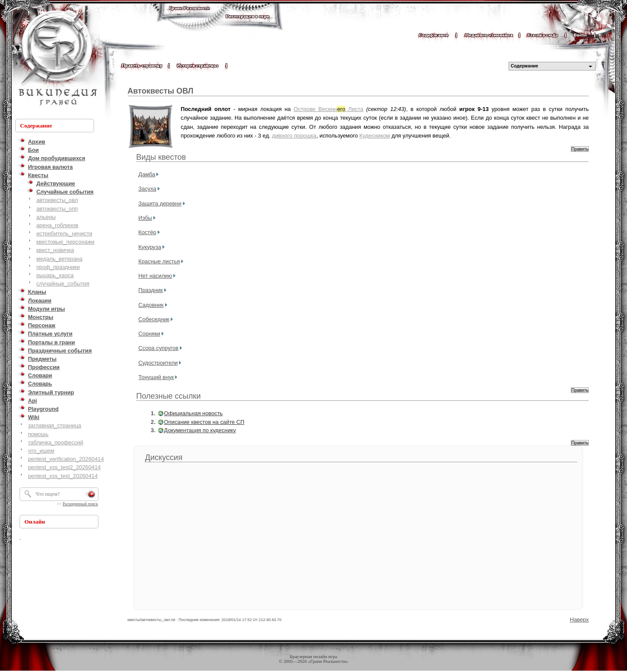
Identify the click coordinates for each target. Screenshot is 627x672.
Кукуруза (150, 247)
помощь (38, 434)
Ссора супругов (158, 348)
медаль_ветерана (59, 259)
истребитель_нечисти (64, 234)
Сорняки (149, 334)
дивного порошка (294, 136)
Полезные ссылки (169, 396)
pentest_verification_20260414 (66, 459)
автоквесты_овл (57, 200)
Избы (145, 218)
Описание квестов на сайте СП (204, 422)
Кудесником (374, 136)
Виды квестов (161, 157)
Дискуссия (164, 457)
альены (46, 217)
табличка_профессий (56, 442)
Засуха (147, 189)
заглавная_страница (54, 425)
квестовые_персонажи (65, 242)
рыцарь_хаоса (55, 275)
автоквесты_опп (57, 209)
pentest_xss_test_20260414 (63, 476)
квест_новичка (55, 250)
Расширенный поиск (80, 504)
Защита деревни (160, 203)
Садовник (151, 305)
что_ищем (41, 451)
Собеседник (154, 319)
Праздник (151, 290)
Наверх (580, 620)
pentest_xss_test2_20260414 (64, 467)
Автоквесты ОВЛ (160, 91)
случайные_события (63, 284)
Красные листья (159, 261)
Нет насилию (155, 276)
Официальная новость (194, 413)
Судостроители (158, 363)
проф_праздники (58, 267)
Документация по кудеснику (200, 430)
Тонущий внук (156, 377)
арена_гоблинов (57, 225)
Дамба (147, 174)
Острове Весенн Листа (328, 109)
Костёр (147, 232)
